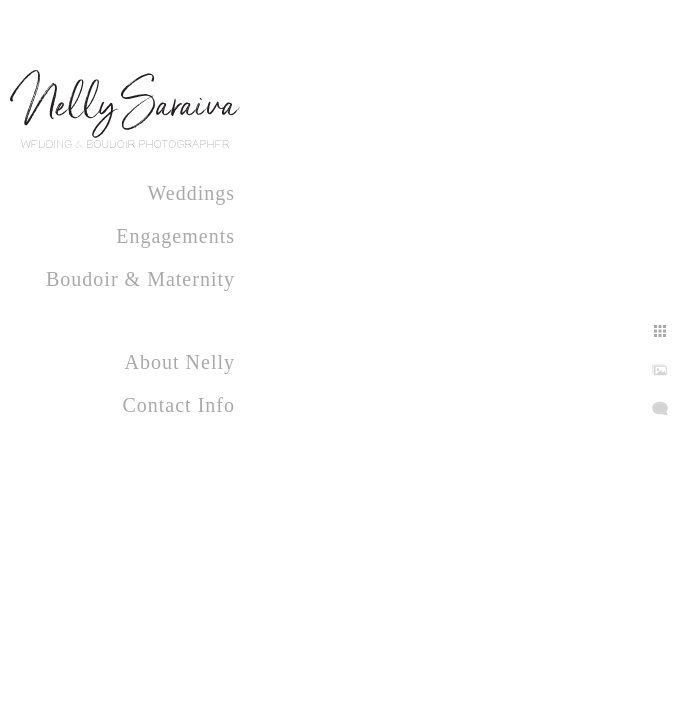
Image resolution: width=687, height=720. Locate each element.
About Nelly (180, 362)
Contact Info (178, 405)
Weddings (192, 193)
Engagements (175, 236)
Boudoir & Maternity (140, 279)
